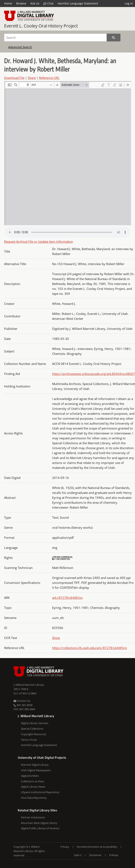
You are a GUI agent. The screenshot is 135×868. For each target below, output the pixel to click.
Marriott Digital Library (35, 765)
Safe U (78, 855)
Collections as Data (32, 781)
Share (32, 78)
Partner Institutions (33, 817)
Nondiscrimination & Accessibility (97, 847)
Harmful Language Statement (78, 3)
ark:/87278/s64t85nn (67, 598)
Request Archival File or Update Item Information (39, 241)
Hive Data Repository (34, 798)
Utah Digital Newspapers (36, 770)
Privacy (65, 847)
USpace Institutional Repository (40, 792)
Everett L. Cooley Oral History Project (41, 26)
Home (8, 3)
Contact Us (22, 701)
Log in (129, 3)
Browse (21, 3)
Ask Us (35, 3)
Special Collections (32, 729)
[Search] (55, 38)
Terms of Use (29, 740)
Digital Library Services (35, 723)
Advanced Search (20, 47)
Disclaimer (95, 855)
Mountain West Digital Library (39, 823)
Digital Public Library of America (40, 828)
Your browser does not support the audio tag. (67, 232)
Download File (14, 78)
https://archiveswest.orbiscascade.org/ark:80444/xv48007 (94, 374)
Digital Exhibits (30, 776)
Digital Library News (33, 787)
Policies (114, 855)
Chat (49, 3)
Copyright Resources (34, 734)
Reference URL (49, 78)
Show (56, 638)
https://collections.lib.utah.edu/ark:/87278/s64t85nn (90, 648)
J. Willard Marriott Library (29, 685)
